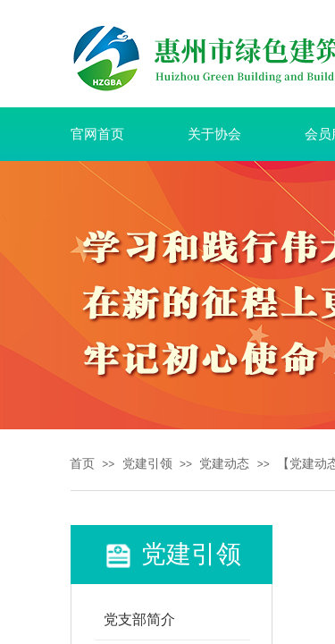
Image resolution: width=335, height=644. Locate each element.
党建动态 (224, 464)
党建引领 (147, 464)
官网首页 (97, 134)
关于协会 (214, 134)
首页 (82, 464)
